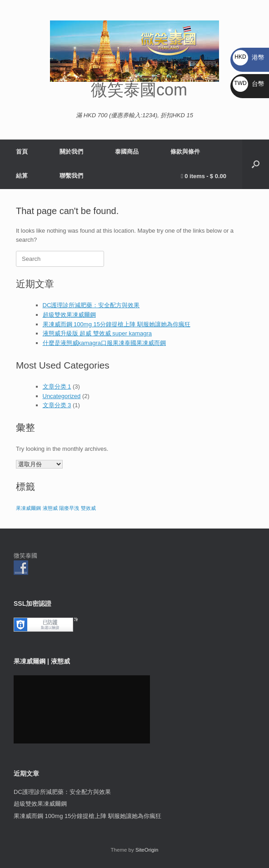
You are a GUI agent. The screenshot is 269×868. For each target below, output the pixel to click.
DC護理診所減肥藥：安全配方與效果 (91, 305)
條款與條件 (185, 152)
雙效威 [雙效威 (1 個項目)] (88, 508)
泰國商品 (127, 152)
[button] (256, 164)
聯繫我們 (71, 176)
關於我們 (71, 152)
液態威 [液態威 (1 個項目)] (50, 508)
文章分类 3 (57, 405)
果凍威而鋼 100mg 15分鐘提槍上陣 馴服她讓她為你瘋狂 (117, 324)
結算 (22, 176)
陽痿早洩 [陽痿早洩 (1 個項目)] (69, 508)
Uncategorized (62, 396)
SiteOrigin (147, 850)
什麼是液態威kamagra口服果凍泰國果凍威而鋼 (105, 343)
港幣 (249, 57)
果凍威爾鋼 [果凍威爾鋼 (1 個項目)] (28, 508)
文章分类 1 (57, 387)
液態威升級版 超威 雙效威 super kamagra (97, 333)
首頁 (22, 152)
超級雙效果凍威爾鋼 (69, 315)
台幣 (249, 84)
